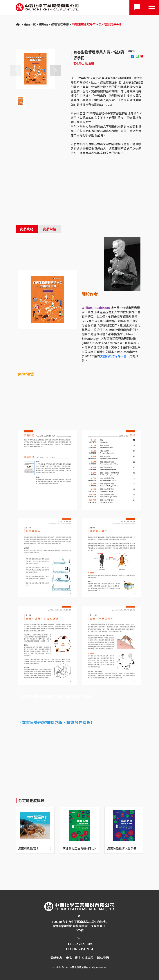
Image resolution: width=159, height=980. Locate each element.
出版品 (44, 24)
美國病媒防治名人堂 (113, 356)
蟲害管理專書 (60, 24)
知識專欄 (87, 958)
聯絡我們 (103, 958)
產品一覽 (30, 24)
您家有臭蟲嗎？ (28, 849)
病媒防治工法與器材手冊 (77, 849)
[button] (55, 70)
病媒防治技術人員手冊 (122, 849)
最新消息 (56, 958)
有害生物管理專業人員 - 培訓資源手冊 (97, 24)
